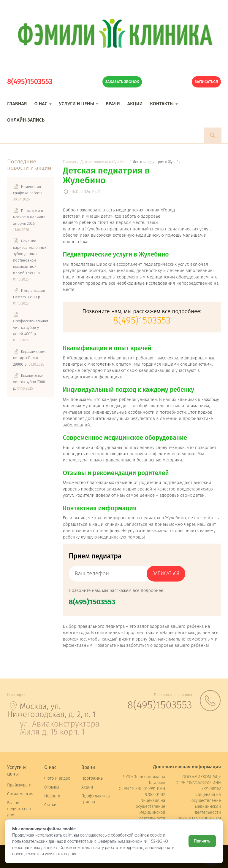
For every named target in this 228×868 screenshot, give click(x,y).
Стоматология (20, 794)
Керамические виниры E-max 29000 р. (30, 358)
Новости (52, 796)
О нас (43, 104)
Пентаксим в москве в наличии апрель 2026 (29, 217)
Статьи (50, 805)
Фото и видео (57, 778)
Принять (202, 841)
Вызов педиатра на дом (19, 809)
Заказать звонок (122, 82)
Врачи (113, 104)
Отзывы (52, 787)
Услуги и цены (79, 104)
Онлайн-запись (26, 120)
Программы (92, 778)
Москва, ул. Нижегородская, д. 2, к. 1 (52, 710)
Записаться (206, 82)
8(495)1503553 (30, 82)
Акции (135, 104)
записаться (166, 573)
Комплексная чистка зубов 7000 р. (29, 382)
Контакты (164, 104)
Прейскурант (19, 785)
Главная (17, 104)
